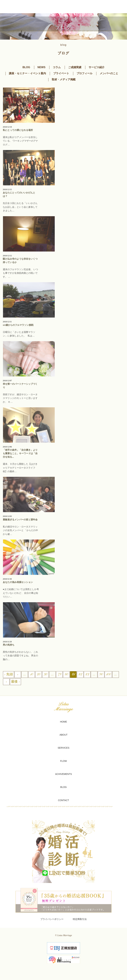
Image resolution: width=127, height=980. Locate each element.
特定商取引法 (80, 919)
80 (66, 675)
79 (59, 675)
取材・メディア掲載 (64, 79)
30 (45, 675)
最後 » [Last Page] (15, 682)
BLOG (26, 67)
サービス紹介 (97, 67)
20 (38, 675)
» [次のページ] (6, 682)
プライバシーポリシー (52, 919)
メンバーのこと (109, 73)
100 (108, 675)
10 (32, 675)
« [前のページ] (18, 675)
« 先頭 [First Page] (9, 675)
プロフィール (85, 73)
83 (87, 675)
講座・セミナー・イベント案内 (27, 73)
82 (80, 675)
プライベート (61, 73)
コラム (57, 67)
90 (101, 675)
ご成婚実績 (75, 67)
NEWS (42, 67)
